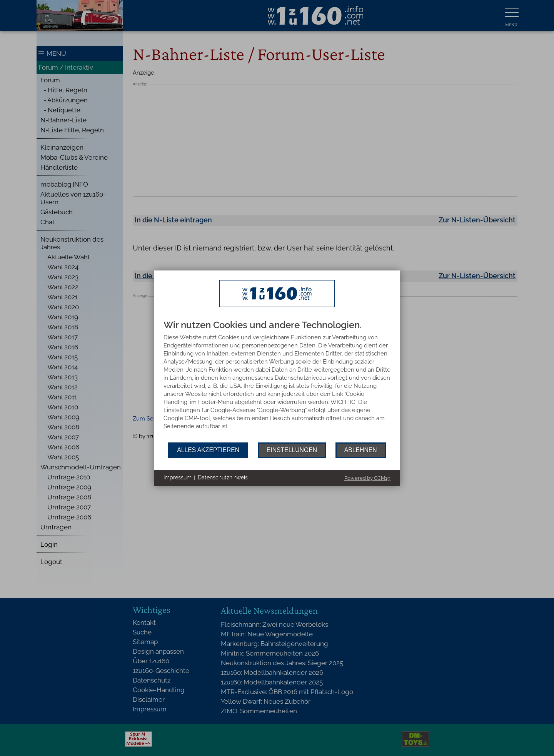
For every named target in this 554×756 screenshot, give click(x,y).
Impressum (178, 477)
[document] (277, 381)
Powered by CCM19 (367, 478)
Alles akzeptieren (208, 450)
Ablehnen (361, 450)
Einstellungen (292, 450)
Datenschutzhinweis (223, 477)
